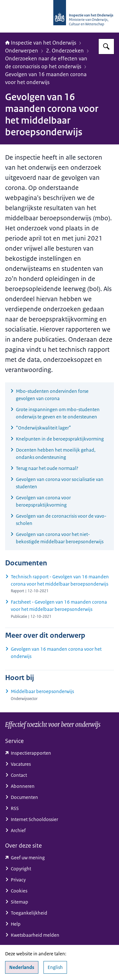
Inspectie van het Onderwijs (41, 43)
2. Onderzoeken (65, 51)
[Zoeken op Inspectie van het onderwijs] (106, 46)
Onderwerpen (22, 51)
